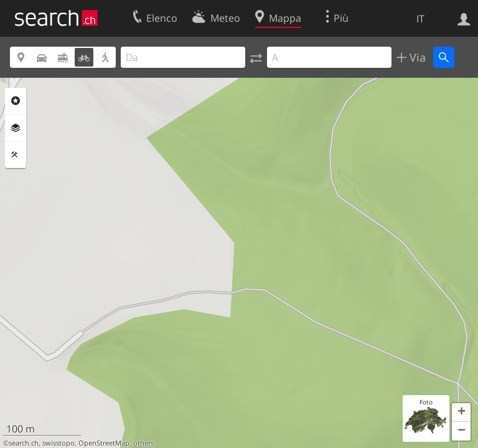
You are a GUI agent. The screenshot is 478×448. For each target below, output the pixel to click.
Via (416, 57)
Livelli (16, 128)
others (143, 443)
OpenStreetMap (104, 443)
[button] (461, 413)
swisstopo (59, 443)
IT (420, 19)
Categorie (16, 101)
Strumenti (16, 155)
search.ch (24, 443)
